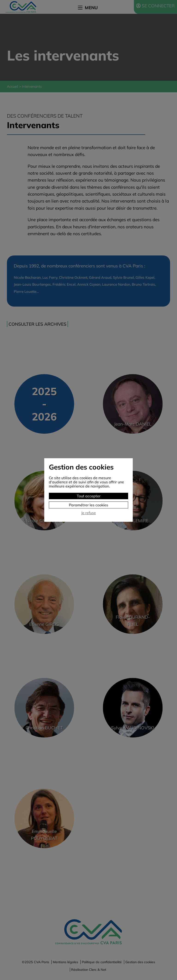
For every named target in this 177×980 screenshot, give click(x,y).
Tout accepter (89, 496)
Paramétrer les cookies (88, 505)
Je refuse (88, 513)
